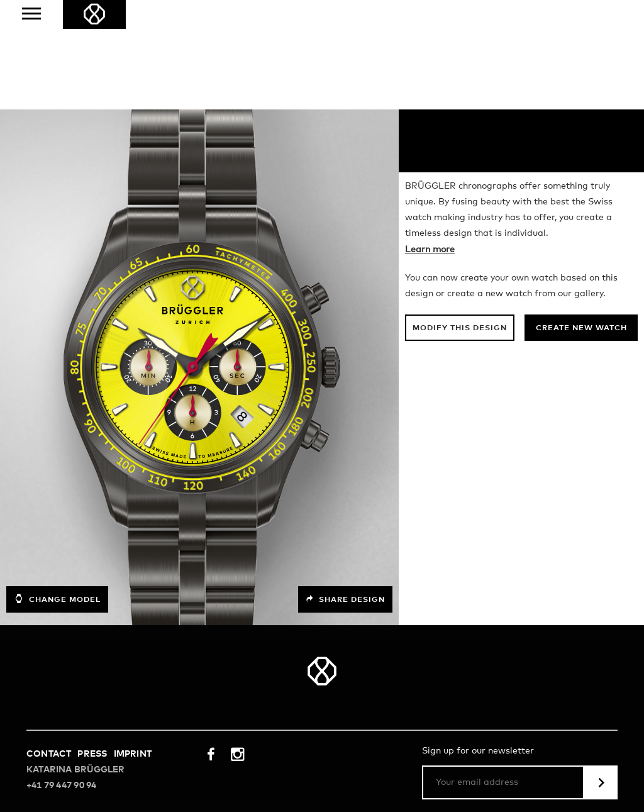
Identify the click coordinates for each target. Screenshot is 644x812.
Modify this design (460, 219)
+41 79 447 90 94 (61, 676)
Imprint (133, 645)
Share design (345, 490)
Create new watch (581, 219)
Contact (49, 645)
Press (92, 645)
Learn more (430, 140)
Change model (57, 489)
